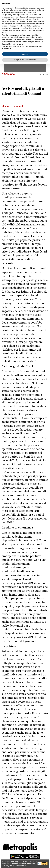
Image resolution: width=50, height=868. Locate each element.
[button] (47, 4)
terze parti (38, 15)
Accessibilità (21, 866)
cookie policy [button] (31, 12)
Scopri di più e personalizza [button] (25, 60)
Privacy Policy (9, 866)
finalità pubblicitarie (26, 26)
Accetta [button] (25, 54)
